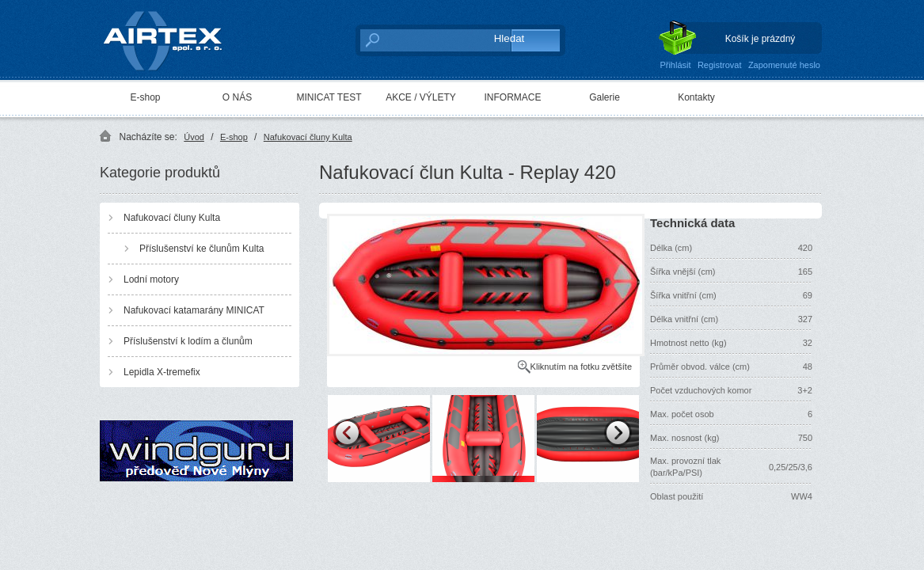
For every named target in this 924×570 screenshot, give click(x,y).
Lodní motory (151, 279)
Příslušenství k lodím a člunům (188, 341)
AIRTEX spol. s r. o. (174, 37)
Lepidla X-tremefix (162, 372)
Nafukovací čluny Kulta (308, 137)
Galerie (605, 97)
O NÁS (237, 97)
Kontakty (696, 97)
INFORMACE (513, 97)
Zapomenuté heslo (784, 65)
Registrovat (720, 65)
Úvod (194, 137)
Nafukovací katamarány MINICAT (194, 310)
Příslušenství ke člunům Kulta (202, 249)
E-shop (145, 97)
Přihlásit (675, 65)
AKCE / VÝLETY (421, 97)
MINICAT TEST (329, 97)
